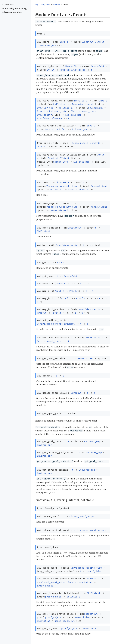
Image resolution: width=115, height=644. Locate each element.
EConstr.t (88, 42)
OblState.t (60, 104)
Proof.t (62, 263)
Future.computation (80, 582)
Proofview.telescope (73, 70)
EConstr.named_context (85, 111)
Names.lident (99, 186)
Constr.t (50, 129)
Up (37, 5)
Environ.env (96, 108)
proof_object (95, 571)
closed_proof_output (82, 516)
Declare (56, 5)
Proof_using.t (94, 338)
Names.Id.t (72, 66)
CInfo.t (100, 42)
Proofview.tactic (67, 245)
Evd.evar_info (58, 111)
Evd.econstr (44, 115)
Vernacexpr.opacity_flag (62, 186)
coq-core (45, 5)
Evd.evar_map (48, 45)
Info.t (64, 42)
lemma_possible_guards (86, 143)
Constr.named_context (50, 341)
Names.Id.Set (86, 358)
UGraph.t (76, 393)
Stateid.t (93, 579)
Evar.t (41, 111)
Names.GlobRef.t (78, 190)
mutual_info (61, 162)
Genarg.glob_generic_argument (56, 324)
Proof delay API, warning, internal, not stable (15, 10)
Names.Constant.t (83, 104)
